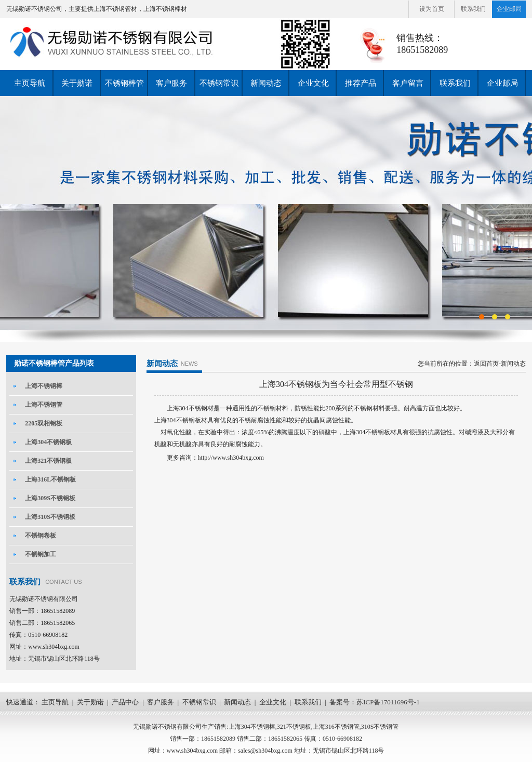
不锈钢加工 (41, 554)
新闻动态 (266, 83)
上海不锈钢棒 (44, 386)
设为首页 (432, 9)
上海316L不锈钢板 (50, 479)
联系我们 (473, 9)
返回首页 (486, 364)
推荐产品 (361, 83)
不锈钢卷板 (41, 536)
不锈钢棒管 (124, 83)
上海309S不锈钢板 (50, 498)
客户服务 (171, 83)
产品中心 (125, 702)
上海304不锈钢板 (48, 442)
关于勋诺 (77, 83)
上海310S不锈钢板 (50, 517)
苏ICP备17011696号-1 (388, 702)
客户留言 (408, 83)
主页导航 (30, 83)
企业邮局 (509, 9)
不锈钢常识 (219, 83)
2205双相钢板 (44, 423)
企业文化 (313, 83)
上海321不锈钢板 (48, 461)
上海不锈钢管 (44, 405)
